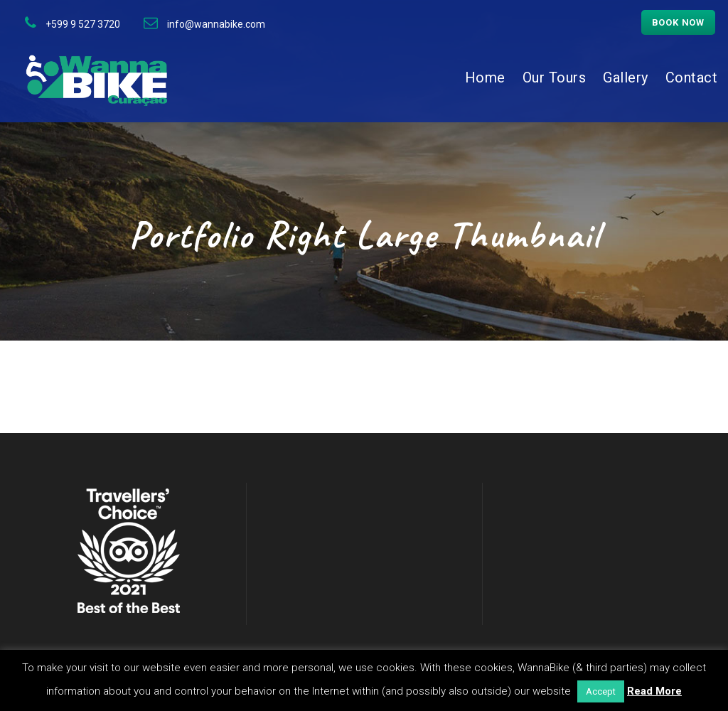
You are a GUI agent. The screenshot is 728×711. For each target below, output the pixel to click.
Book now (678, 22)
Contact (692, 77)
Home (485, 77)
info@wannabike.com (216, 24)
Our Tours (555, 77)
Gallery (626, 77)
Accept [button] (601, 691)
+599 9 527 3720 (83, 24)
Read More (654, 691)
